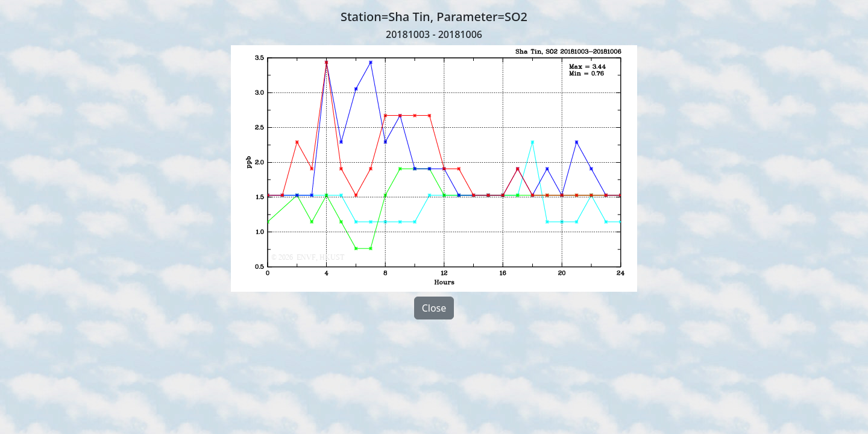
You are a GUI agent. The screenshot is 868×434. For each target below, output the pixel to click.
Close (434, 308)
